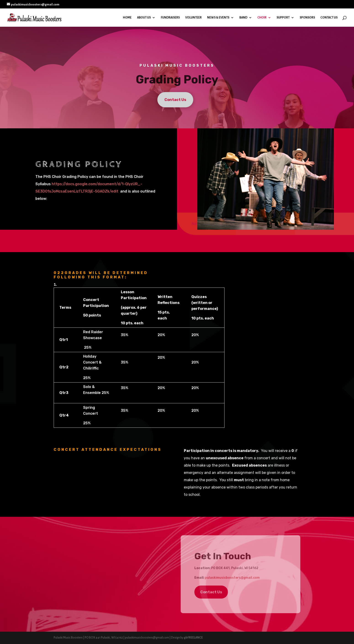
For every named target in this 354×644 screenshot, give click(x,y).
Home (127, 18)
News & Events (218, 18)
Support (283, 18)
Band (243, 18)
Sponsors (307, 18)
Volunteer (193, 18)
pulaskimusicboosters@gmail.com (232, 578)
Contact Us (329, 18)
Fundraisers (170, 18)
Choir (262, 18)
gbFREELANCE (193, 638)
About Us (144, 18)
